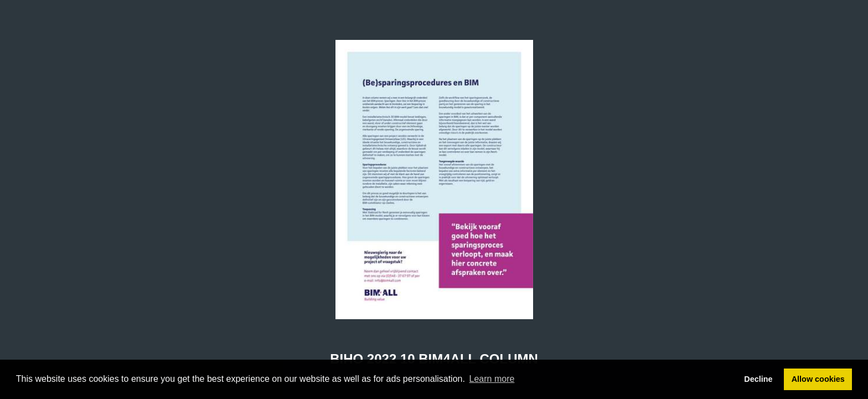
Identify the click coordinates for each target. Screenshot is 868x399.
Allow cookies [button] (818, 379)
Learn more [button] (492, 379)
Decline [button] (758, 379)
